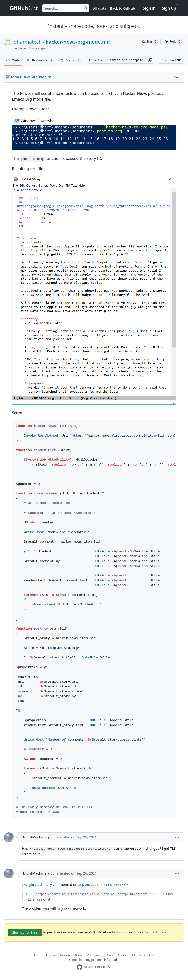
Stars (70, 60)
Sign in (149, 8)
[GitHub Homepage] (80, 967)
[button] (150, 60)
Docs (110, 955)
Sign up (169, 8)
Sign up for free (25, 932)
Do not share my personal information (94, 960)
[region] (94, 454)
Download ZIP (171, 60)
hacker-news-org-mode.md (78, 42)
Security (65, 955)
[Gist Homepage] (24, 8)
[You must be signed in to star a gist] (150, 42)
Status (79, 955)
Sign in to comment (160, 932)
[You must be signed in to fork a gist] (173, 42)
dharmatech (28, 42)
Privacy (51, 955)
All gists (100, 8)
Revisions (40, 60)
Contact (123, 955)
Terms (38, 955)
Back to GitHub (122, 8)
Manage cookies (143, 955)
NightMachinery (36, 837)
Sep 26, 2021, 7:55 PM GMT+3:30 (104, 885)
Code (13, 60)
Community (95, 955)
